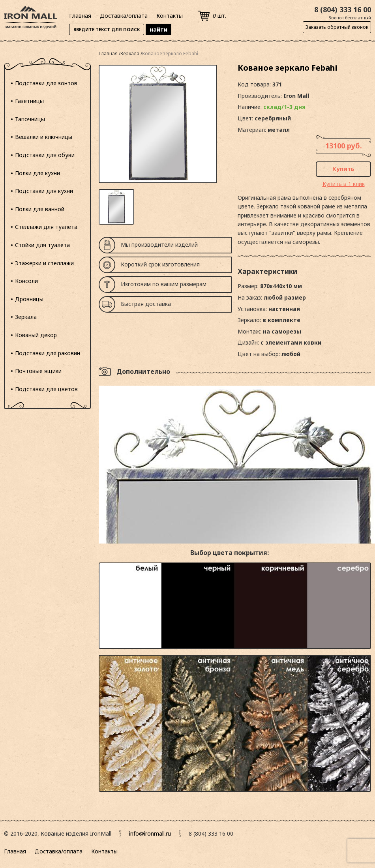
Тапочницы (30, 119)
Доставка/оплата (124, 16)
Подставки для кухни (44, 191)
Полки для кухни (37, 173)
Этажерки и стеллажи (44, 263)
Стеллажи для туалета (46, 227)
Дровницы (29, 299)
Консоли (26, 281)
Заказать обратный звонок (337, 27)
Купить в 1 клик (344, 184)
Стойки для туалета (42, 245)
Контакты (170, 16)
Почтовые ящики (38, 371)
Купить (343, 169)
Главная (80, 16)
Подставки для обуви (45, 155)
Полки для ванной (40, 209)
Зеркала (26, 317)
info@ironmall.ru (150, 833)
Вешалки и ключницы (44, 137)
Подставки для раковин (48, 353)
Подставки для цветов (46, 389)
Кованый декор (36, 335)
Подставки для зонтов (46, 83)
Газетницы (29, 101)
